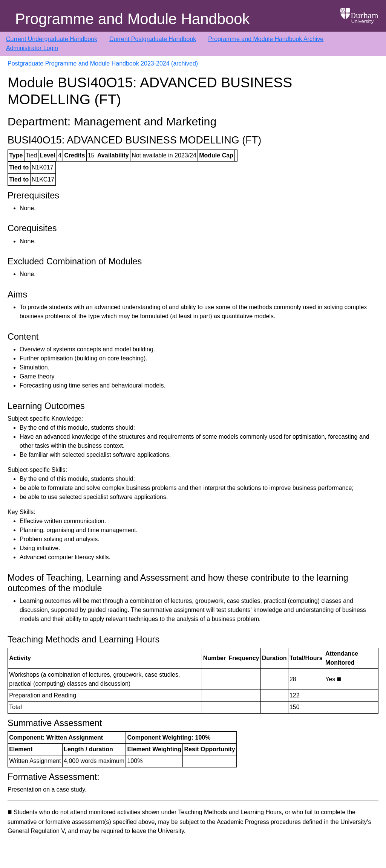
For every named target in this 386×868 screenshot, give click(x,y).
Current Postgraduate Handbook (153, 39)
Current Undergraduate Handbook (52, 39)
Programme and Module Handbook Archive (266, 39)
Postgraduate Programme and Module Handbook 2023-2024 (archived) (103, 63)
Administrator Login (32, 48)
